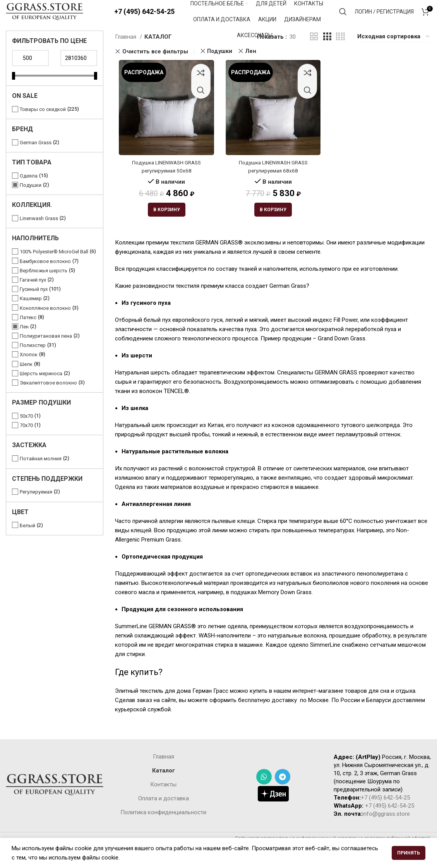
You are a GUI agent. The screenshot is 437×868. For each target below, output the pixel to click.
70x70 (26, 441)
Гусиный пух (34, 305)
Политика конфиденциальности (163, 830)
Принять (409, 853)
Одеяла (29, 191)
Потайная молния (41, 474)
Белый (27, 541)
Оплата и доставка (164, 816)
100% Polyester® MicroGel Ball (54, 267)
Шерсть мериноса (41, 389)
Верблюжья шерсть (44, 286)
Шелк (26, 380)
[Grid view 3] (327, 52)
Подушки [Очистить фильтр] (220, 67)
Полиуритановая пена (46, 351)
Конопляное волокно (45, 324)
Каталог (164, 788)
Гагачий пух (33, 295)
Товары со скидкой (43, 125)
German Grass (36, 158)
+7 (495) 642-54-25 (144, 19)
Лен (24, 342)
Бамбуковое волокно (45, 277)
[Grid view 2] (314, 52)
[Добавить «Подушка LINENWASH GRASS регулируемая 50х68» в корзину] (164, 228)
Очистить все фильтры (155, 67)
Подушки (31, 201)
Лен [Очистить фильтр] (251, 67)
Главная (126, 52)
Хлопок (29, 370)
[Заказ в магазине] (394, 52)
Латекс (28, 333)
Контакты (163, 802)
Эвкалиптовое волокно (48, 398)
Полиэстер (33, 361)
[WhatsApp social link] (264, 795)
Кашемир (31, 314)
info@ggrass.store (386, 832)
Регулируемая (36, 507)
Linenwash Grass (39, 234)
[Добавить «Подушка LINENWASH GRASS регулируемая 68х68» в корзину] (273, 228)
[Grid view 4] (340, 52)
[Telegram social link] (283, 795)
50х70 (26, 431)
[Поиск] (343, 19)
